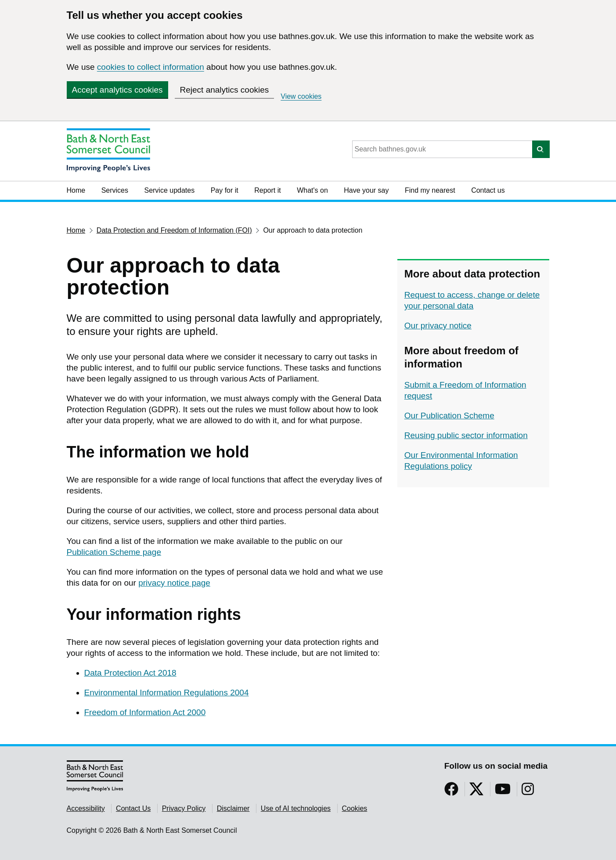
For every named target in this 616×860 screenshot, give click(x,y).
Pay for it (225, 190)
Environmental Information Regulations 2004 (167, 693)
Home (76, 190)
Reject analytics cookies (225, 90)
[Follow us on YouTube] (503, 792)
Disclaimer (233, 808)
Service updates (169, 190)
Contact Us (133, 808)
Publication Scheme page (114, 552)
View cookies (301, 96)
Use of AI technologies (296, 808)
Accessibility (86, 808)
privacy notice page (174, 583)
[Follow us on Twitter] (476, 792)
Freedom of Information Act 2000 (145, 712)
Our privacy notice (438, 326)
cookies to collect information (151, 67)
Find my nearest (430, 190)
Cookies (355, 808)
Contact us (488, 190)
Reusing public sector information (466, 435)
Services (115, 190)
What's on (312, 190)
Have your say (366, 190)
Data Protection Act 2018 (130, 673)
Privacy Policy (184, 808)
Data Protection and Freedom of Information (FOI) (174, 230)
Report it (267, 190)
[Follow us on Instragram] (528, 792)
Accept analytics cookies (117, 90)
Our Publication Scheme (449, 416)
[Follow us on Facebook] (451, 792)
